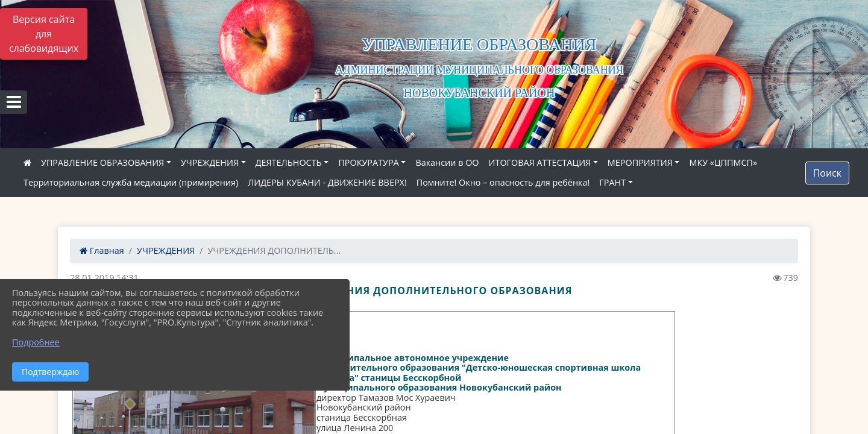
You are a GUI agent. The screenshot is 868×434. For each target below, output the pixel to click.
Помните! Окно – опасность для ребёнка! (503, 182)
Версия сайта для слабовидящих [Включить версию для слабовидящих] (44, 34)
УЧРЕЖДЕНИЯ (210, 162)
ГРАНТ (612, 182)
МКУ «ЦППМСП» (723, 162)
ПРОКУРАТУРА (368, 162)
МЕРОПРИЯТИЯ (640, 162)
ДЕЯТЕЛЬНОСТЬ (289, 162)
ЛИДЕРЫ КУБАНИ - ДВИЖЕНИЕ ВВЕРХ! (327, 182)
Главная (102, 250)
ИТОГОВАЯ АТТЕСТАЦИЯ (540, 162)
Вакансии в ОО (447, 162)
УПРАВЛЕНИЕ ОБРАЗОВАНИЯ (102, 162)
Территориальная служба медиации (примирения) (131, 182)
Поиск (827, 173)
